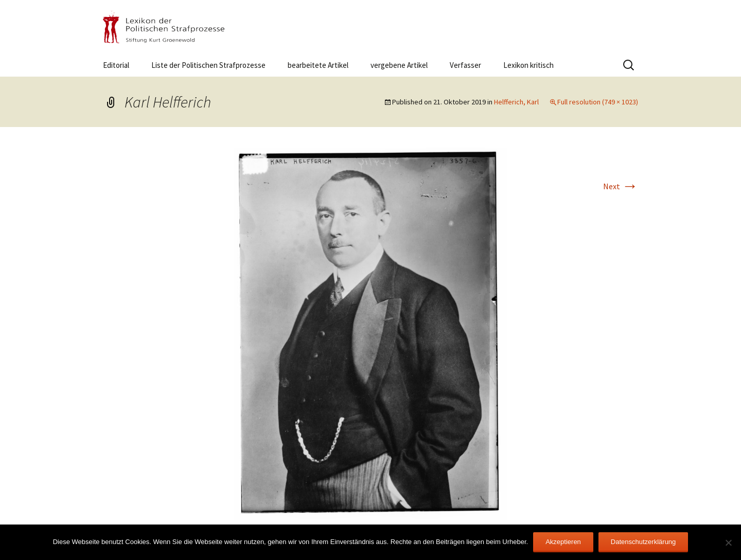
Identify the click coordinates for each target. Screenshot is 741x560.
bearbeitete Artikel (318, 65)
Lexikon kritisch (528, 65)
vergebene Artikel (399, 65)
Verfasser (465, 65)
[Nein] (728, 543)
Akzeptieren (563, 542)
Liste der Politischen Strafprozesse (208, 65)
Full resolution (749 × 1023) (598, 102)
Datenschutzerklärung (643, 542)
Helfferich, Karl (516, 102)
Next (621, 186)
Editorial (116, 65)
